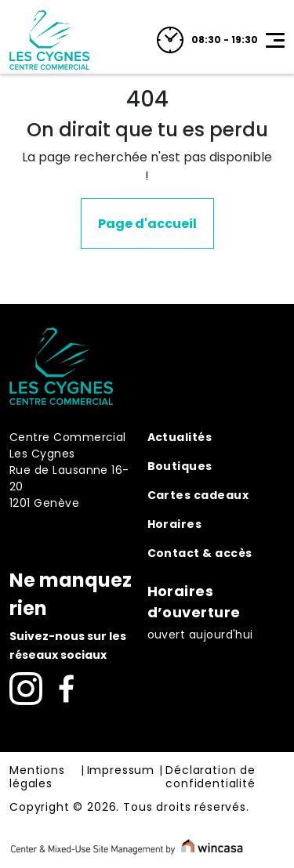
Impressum (121, 771)
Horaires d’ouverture (194, 602)
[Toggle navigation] (275, 40)
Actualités (180, 437)
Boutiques (180, 466)
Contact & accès (200, 553)
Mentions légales (37, 778)
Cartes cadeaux (198, 495)
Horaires (175, 524)
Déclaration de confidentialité (211, 778)
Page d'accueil (147, 224)
